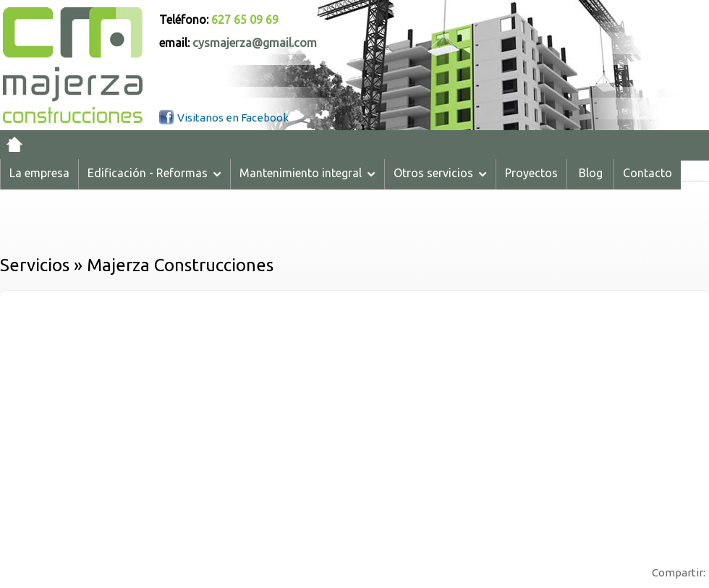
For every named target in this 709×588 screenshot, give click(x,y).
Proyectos (531, 173)
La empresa (39, 173)
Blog (591, 173)
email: (238, 43)
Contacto (648, 173)
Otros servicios (440, 173)
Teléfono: (219, 20)
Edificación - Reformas (154, 173)
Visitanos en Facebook (233, 118)
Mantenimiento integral (307, 173)
